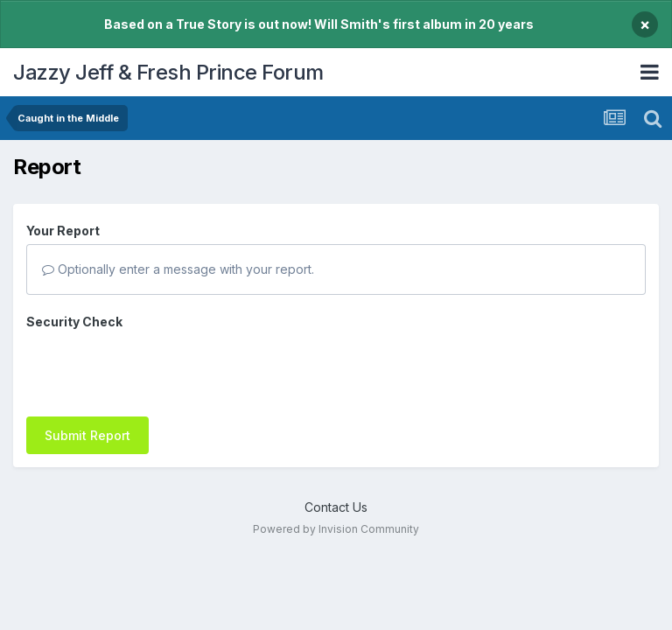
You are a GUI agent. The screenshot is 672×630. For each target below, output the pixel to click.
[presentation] (159, 369)
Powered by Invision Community (336, 529)
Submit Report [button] (87, 435)
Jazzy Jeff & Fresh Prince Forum (168, 72)
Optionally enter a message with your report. (178, 269)
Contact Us (336, 507)
